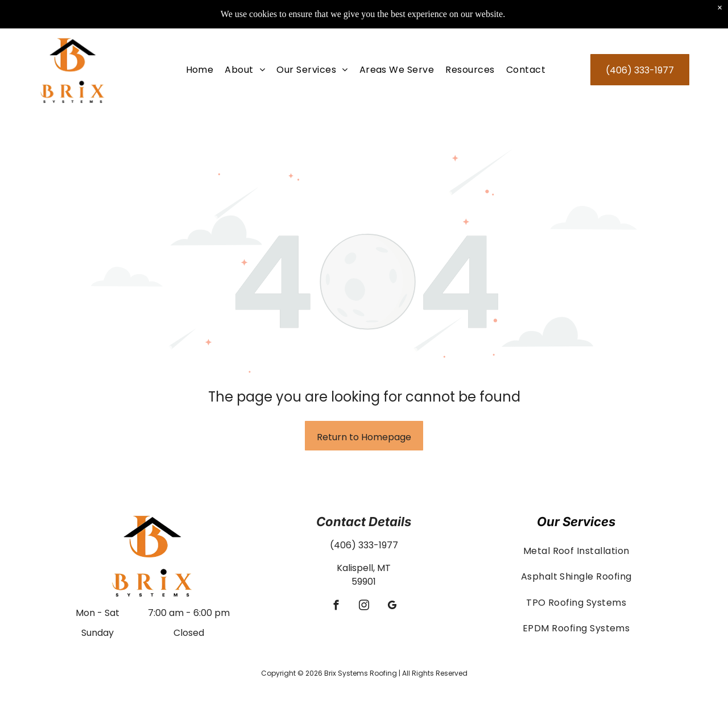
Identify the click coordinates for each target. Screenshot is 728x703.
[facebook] (336, 607)
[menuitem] (200, 70)
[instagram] (364, 607)
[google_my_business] (392, 607)
